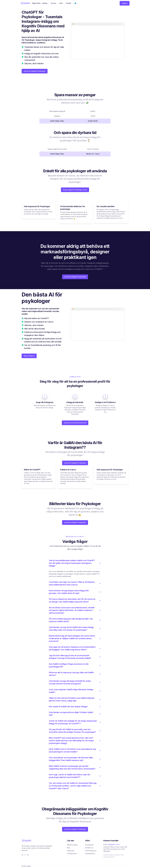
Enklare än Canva (68, 470)
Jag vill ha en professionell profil (75, 423)
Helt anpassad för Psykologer (37, 206)
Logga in (125, 3)
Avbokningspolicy (91, 851)
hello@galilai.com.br (114, 844)
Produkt (68, 3)
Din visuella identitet (106, 206)
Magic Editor (36, 3)
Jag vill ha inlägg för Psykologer (35, 71)
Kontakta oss (89, 848)
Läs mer (53, 3)
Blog (68, 848)
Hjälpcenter (71, 851)
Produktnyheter (72, 854)
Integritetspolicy (90, 854)
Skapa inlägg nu (29, 356)
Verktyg (45, 3)
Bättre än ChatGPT (32, 470)
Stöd (61, 3)
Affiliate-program (72, 845)
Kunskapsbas (89, 845)
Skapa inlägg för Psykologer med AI (75, 190)
